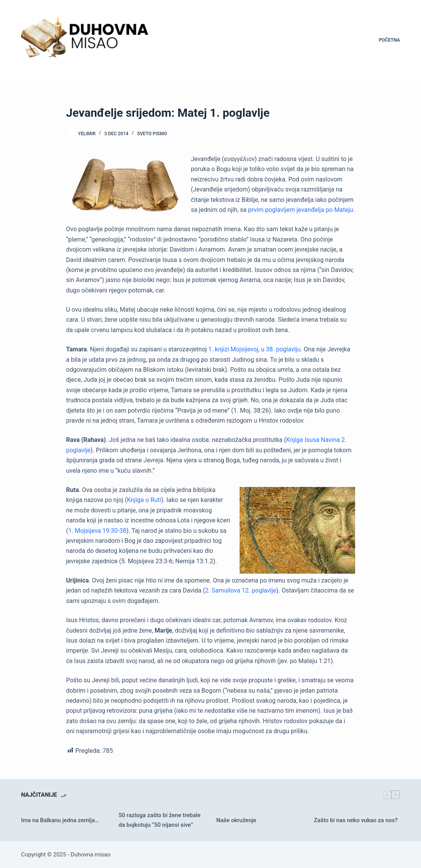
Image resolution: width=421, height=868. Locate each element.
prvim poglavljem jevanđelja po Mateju (301, 210)
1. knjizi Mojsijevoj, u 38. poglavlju (254, 349)
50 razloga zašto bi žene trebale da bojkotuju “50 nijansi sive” (160, 820)
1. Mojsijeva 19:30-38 (97, 531)
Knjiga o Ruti (144, 500)
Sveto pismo (152, 134)
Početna (390, 40)
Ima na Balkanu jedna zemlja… (60, 820)
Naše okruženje (236, 820)
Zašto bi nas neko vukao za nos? (356, 820)
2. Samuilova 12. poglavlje (241, 590)
